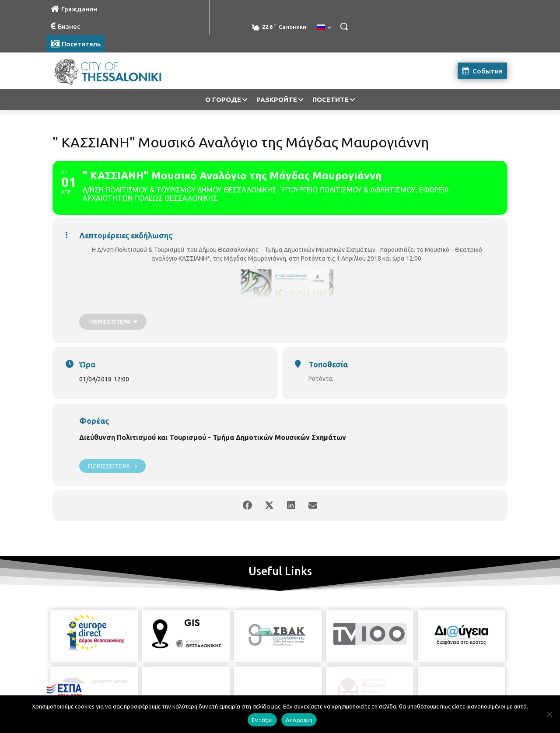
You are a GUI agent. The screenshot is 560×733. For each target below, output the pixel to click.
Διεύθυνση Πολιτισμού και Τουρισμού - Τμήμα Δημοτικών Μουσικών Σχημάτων (213, 437)
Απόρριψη (299, 720)
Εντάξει (262, 720)
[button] (344, 26)
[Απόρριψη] (549, 714)
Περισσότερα (112, 466)
